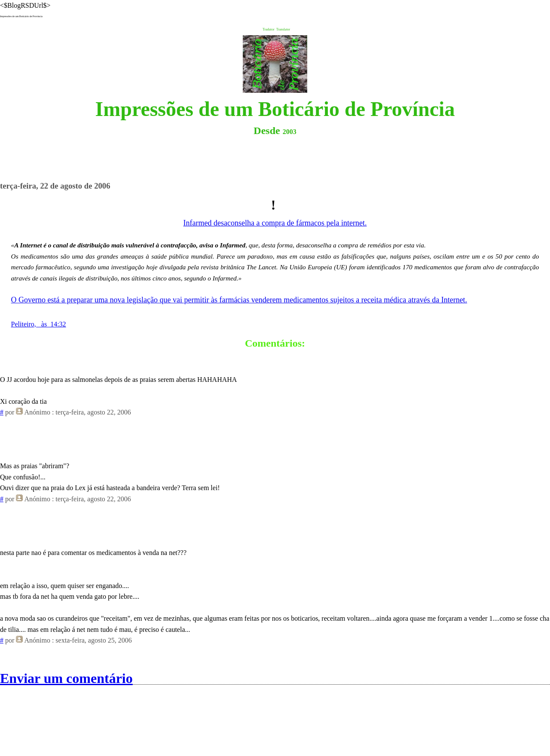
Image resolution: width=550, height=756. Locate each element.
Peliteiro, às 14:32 (39, 324)
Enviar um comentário (66, 678)
